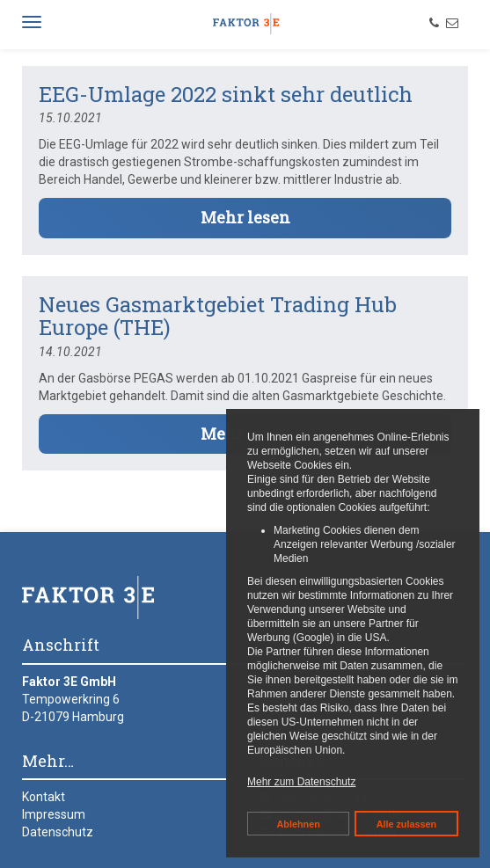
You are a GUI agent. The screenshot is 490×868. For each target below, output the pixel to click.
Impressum (54, 814)
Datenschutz (58, 832)
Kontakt (44, 797)
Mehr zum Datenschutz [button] (301, 782)
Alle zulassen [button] (406, 824)
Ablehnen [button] (299, 824)
